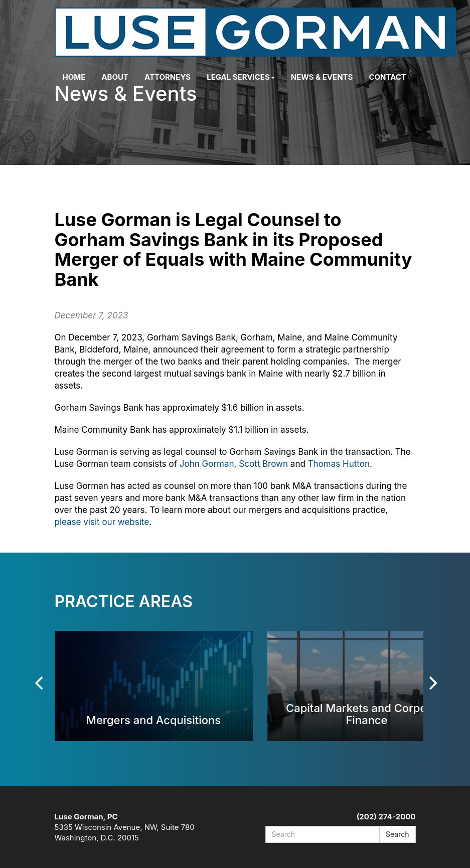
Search (397, 834)
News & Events (322, 77)
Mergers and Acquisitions (153, 720)
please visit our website (102, 522)
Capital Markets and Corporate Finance (367, 714)
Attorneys (168, 77)
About (115, 77)
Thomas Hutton (339, 464)
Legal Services (241, 77)
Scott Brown (263, 464)
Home (74, 77)
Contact (387, 77)
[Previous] (41, 683)
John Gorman (207, 464)
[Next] (432, 683)
